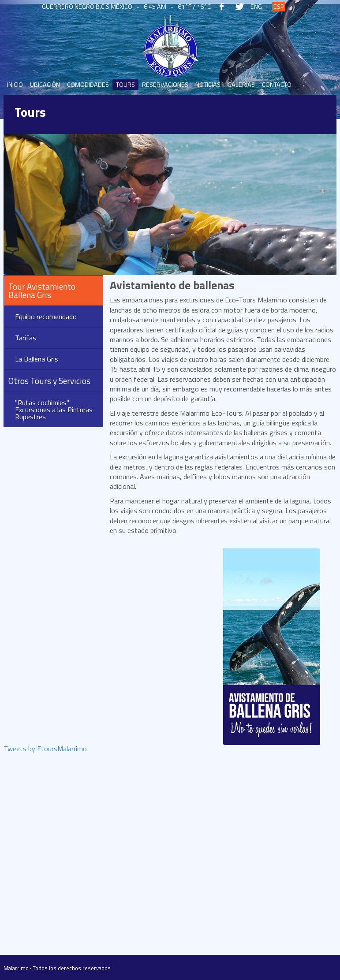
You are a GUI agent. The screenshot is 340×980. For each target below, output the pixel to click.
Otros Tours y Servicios (49, 381)
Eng (256, 7)
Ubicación (45, 85)
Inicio (15, 85)
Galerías (241, 85)
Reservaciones (165, 85)
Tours (125, 85)
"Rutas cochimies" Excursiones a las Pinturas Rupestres (54, 410)
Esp (279, 7)
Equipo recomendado (46, 317)
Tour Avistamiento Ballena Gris (42, 291)
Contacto (277, 85)
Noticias (208, 85)
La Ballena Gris (37, 359)
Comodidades (88, 85)
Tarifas (26, 338)
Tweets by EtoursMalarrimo (45, 749)
